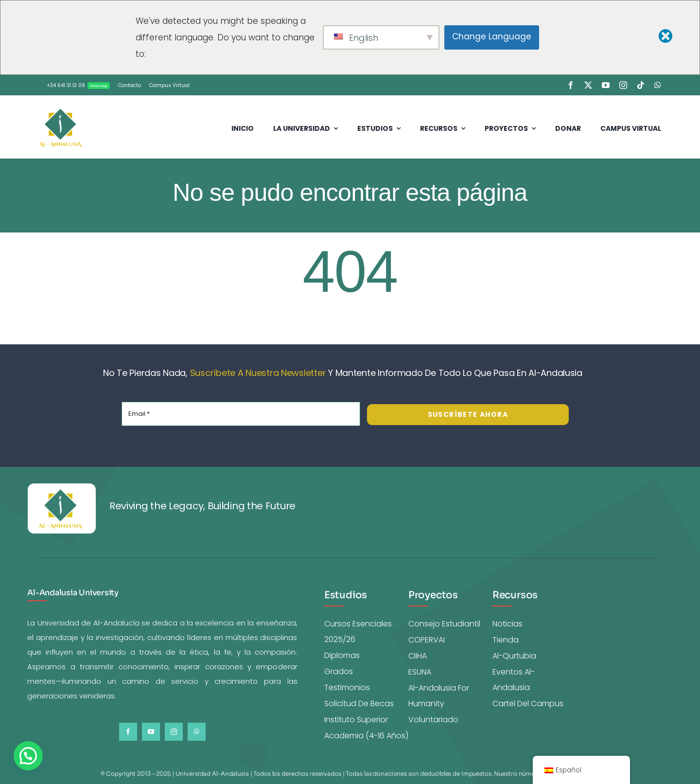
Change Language (492, 36)
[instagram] (623, 85)
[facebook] (571, 85)
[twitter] (588, 85)
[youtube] (606, 85)
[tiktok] (641, 85)
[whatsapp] (658, 85)
